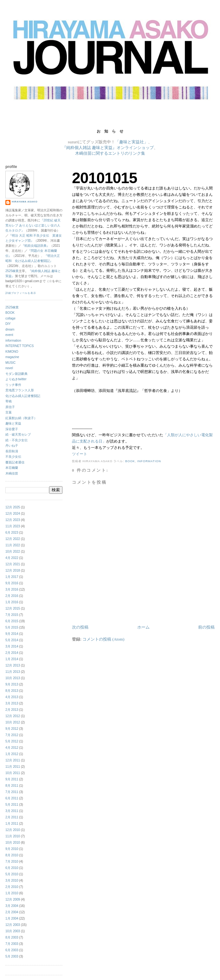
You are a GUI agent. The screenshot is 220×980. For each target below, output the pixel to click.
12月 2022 (13, 539)
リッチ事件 (13, 385)
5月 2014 (12, 640)
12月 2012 (13, 716)
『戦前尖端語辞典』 (36, 246)
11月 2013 (13, 672)
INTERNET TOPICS (19, 346)
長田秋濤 (12, 451)
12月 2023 (13, 520)
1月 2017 (12, 577)
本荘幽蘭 (12, 468)
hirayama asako (25, 202)
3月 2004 (12, 906)
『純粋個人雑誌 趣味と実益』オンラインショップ (108, 148)
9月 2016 (12, 583)
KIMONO (12, 352)
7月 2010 (12, 862)
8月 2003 (12, 937)
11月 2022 (13, 545)
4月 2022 (12, 558)
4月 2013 (12, 697)
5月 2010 (12, 874)
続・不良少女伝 (16, 440)
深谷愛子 (12, 429)
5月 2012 (12, 741)
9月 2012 (12, 729)
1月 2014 (12, 659)
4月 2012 (12, 748)
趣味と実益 (13, 423)
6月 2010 (12, 868)
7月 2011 (12, 792)
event (9, 335)
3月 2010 (12, 881)
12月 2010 (13, 830)
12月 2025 (13, 507)
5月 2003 (12, 956)
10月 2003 (13, 931)
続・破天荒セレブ (18, 434)
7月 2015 (12, 615)
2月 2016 (12, 596)
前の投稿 (206, 627)
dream (10, 329)
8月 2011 (12, 786)
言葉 (9, 412)
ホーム (143, 627)
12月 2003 (13, 925)
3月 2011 (12, 811)
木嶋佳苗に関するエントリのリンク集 (110, 153)
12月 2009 (13, 899)
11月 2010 (13, 836)
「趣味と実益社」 (132, 142)
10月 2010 (13, 843)
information (149, 461)
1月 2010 (12, 893)
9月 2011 (12, 779)
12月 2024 (13, 514)
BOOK (130, 461)
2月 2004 (12, 912)
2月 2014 (12, 653)
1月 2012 (12, 754)
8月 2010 (12, 855)
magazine (12, 357)
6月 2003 (12, 950)
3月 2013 (12, 703)
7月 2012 (12, 735)
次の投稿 (80, 627)
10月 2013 (13, 678)
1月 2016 (12, 602)
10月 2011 (13, 773)
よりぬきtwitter (16, 379)
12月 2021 (13, 564)
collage (10, 318)
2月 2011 (12, 817)
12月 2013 (13, 665)
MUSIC (10, 363)
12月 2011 (13, 760)
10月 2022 (13, 552)
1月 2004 (12, 918)
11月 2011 (13, 767)
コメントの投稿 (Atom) (104, 639)
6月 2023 (12, 533)
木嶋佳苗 (12, 473)
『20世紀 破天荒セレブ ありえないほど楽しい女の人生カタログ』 (33, 225)
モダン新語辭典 (16, 374)
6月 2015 (12, 621)
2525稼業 (12, 271)
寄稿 (9, 401)
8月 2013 (12, 691)
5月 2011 (12, 805)
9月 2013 (12, 684)
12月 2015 (13, 608)
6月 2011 (12, 798)
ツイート (80, 454)
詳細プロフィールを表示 (21, 293)
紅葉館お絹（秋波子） (21, 418)
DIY (8, 324)
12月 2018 (13, 571)
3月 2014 (12, 646)
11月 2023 (13, 526)
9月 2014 (12, 634)
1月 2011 (12, 824)
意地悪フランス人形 (20, 390)
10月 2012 (13, 722)
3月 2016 (12, 589)
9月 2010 (12, 849)
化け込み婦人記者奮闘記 (23, 396)
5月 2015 (12, 627)
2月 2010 (12, 887)
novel (9, 368)
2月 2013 (12, 710)
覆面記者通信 (15, 462)
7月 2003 (12, 944)
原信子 (10, 407)
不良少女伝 (13, 457)
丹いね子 (12, 446)
